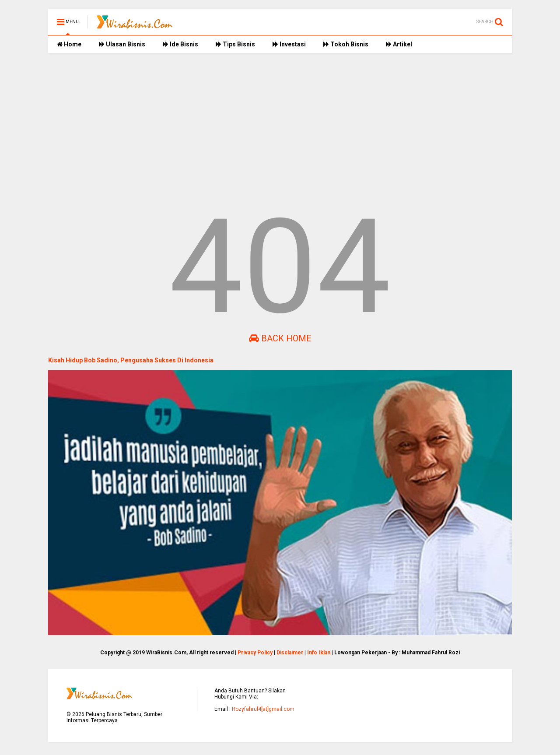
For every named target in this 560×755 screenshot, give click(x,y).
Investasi (289, 44)
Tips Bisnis (235, 44)
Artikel (399, 44)
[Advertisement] (280, 127)
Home (69, 44)
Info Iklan (319, 653)
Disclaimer (290, 653)
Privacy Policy (255, 653)
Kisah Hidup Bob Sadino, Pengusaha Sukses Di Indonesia (131, 360)
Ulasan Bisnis (122, 44)
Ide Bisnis (180, 44)
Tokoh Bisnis (346, 44)
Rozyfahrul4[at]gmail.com (263, 709)
